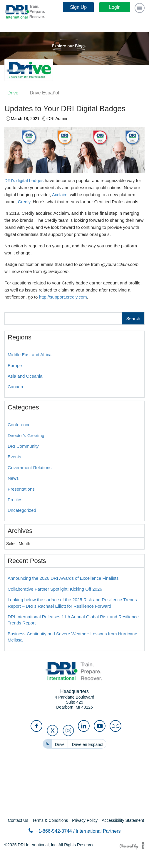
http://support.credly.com (63, 297)
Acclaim (60, 195)
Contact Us (18, 820)
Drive (13, 93)
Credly (24, 202)
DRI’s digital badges (24, 180)
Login (115, 7)
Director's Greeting (26, 435)
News (13, 478)
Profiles (15, 500)
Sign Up (78, 7)
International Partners (98, 831)
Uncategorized (22, 510)
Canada (15, 387)
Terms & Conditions (50, 820)
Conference (19, 425)
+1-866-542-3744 (52, 831)
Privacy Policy (85, 820)
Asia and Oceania (25, 376)
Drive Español (44, 93)
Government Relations (30, 468)
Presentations (21, 489)
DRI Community (23, 446)
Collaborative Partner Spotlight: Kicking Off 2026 (55, 589)
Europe (15, 365)
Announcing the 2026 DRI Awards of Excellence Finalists (63, 578)
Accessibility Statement (123, 820)
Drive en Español (87, 744)
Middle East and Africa (30, 355)
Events (14, 457)
